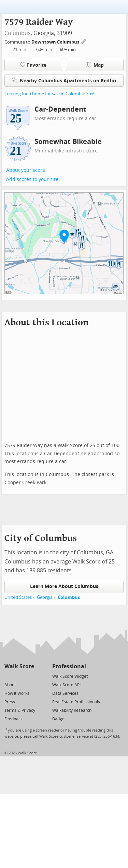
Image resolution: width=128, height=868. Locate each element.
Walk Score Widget (70, 676)
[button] (64, 236)
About (10, 685)
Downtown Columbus (56, 42)
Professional (69, 666)
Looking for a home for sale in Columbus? (46, 94)
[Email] (30, 676)
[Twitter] (8, 676)
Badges (59, 719)
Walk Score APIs (67, 685)
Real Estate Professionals (76, 702)
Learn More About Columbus (64, 586)
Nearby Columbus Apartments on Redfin (64, 80)
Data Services (65, 693)
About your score (26, 170)
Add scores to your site (32, 179)
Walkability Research (72, 710)
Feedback (13, 719)
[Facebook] (19, 676)
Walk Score (19, 666)
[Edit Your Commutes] (84, 41)
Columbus (18, 33)
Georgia (45, 597)
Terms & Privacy (20, 710)
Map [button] (95, 65)
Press (10, 702)
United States (18, 597)
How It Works (17, 693)
